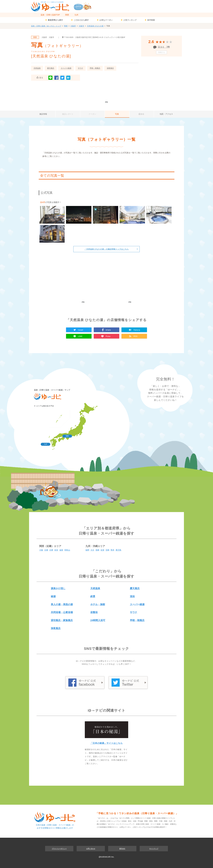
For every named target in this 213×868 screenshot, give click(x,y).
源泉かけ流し (58, 588)
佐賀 (102, 550)
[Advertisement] (106, 92)
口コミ (142, 114)
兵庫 (51, 550)
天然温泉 (37, 68)
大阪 (41, 550)
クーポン (92, 114)
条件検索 (150, 20)
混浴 (132, 596)
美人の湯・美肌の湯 (62, 604)
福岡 (87, 550)
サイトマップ (154, 849)
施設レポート (68, 114)
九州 (76, 15)
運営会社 (122, 849)
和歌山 (67, 550)
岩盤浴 (94, 612)
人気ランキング (129, 20)
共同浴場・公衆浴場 (62, 612)
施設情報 (43, 114)
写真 (117, 114)
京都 (46, 550)
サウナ (80, 68)
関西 (67, 15)
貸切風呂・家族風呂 (62, 620)
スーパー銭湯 (66, 68)
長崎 (97, 550)
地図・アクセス (166, 114)
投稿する (162, 52)
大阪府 (73, 26)
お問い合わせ (91, 849)
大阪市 (81, 26)
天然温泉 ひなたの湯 (95, 26)
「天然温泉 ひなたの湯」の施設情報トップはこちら (106, 249)
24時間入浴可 (98, 620)
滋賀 (61, 550)
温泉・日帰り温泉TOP (50, 15)
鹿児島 (118, 550)
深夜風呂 (110, 68)
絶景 (93, 596)
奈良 (56, 550)
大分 (92, 550)
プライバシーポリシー (59, 849)
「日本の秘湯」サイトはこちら (106, 743)
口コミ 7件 (164, 47)
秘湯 (53, 596)
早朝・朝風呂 (95, 68)
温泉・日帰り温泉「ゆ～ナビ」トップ (46, 26)
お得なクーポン (105, 20)
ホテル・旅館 (98, 604)
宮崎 (107, 550)
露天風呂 (51, 68)
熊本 (112, 550)
